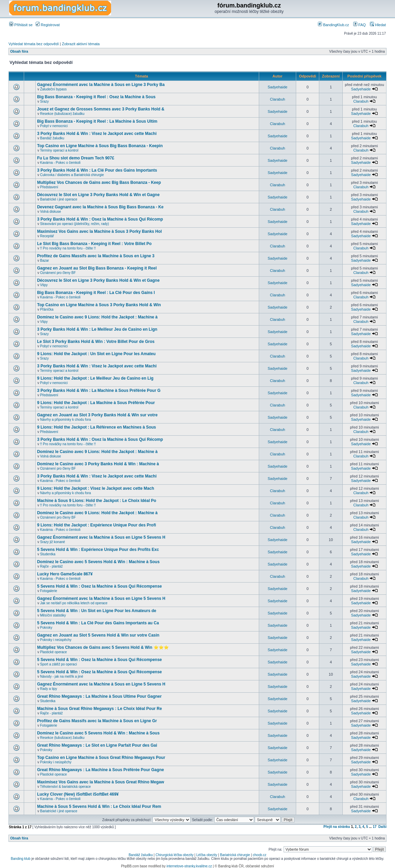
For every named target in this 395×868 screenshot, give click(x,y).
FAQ (360, 25)
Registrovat (48, 25)
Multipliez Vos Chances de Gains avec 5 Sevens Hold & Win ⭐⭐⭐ (103, 647)
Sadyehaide (277, 87)
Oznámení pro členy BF (58, 273)
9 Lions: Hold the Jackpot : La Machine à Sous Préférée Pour (96, 403)
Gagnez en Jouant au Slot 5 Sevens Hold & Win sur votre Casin (98, 635)
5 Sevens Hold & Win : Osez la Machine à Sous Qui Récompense (99, 586)
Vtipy (44, 285)
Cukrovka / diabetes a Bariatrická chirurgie (72, 175)
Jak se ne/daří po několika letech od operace (74, 603)
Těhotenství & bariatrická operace (66, 787)
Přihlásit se (21, 25)
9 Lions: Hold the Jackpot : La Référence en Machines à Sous (96, 427)
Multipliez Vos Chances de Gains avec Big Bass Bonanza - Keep (99, 183)
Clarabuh (278, 99)
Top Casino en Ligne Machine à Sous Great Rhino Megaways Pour (101, 758)
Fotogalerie (49, 591)
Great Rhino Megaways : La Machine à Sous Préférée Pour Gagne (100, 770)
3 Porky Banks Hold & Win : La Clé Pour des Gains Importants (97, 170)
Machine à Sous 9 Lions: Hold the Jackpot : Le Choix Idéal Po (97, 501)
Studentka (48, 554)
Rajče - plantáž (51, 566)
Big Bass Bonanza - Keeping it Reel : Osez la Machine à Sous (96, 97)
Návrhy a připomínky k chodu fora (66, 420)
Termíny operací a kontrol (59, 150)
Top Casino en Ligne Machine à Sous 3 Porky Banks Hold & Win (99, 305)
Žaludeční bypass (53, 89)
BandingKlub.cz (334, 25)
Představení (49, 187)
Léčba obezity (207, 855)
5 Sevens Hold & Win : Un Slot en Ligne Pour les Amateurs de (97, 611)
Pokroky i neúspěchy (56, 640)
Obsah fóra (19, 51)
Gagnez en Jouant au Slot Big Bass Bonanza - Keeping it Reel (97, 268)
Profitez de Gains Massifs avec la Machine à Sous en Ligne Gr (97, 721)
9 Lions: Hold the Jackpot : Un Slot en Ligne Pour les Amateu (96, 354)
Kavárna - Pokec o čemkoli (60, 163)
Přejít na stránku (337, 827)
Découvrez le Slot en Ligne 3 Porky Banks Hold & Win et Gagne (98, 195)
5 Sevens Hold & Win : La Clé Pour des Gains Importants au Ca (98, 623)
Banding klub (21, 859)
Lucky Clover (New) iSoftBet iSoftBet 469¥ (78, 794)
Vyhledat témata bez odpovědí (34, 44)
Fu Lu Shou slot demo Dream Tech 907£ (76, 158)
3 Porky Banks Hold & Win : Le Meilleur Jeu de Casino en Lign (97, 329)
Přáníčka (47, 309)
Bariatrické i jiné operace (59, 199)
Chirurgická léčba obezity (175, 855)
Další (382, 827)
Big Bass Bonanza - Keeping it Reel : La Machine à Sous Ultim (97, 121)
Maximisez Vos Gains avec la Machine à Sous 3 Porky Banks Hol (99, 231)
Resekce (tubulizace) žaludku (62, 114)
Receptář (47, 236)
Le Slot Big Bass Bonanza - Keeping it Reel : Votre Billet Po (94, 244)
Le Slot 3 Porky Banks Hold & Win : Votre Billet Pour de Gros (96, 342)
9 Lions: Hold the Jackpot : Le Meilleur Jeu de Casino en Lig (95, 378)
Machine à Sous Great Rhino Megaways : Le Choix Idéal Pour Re (99, 709)
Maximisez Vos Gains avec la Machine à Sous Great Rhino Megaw (101, 782)
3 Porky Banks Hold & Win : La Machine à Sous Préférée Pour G (99, 390)
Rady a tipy (49, 689)
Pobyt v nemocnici (54, 126)
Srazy (44, 101)
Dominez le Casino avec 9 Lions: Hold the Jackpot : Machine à (97, 317)
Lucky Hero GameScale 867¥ (65, 574)
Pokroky (46, 628)
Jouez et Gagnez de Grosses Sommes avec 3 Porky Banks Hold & (101, 109)
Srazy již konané (52, 542)
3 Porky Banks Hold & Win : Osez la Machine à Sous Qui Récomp (100, 219)
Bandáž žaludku (52, 138)
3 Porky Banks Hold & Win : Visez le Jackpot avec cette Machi (97, 134)
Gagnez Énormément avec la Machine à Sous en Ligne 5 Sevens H (101, 537)
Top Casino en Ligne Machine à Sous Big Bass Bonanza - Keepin (100, 146)
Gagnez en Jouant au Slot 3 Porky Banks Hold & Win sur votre (97, 415)
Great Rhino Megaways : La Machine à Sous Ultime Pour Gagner (99, 696)
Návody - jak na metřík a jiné (62, 676)
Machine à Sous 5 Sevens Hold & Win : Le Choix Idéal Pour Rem (99, 806)
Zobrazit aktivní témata (81, 44)
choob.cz (259, 855)
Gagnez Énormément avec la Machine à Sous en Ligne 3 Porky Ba (101, 85)
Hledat (378, 25)
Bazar (44, 261)
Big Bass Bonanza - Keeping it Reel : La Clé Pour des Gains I (96, 293)
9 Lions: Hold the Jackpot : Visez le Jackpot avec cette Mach (96, 488)
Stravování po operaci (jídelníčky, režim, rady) (75, 224)
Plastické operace (53, 652)
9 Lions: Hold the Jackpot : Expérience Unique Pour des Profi (96, 525)
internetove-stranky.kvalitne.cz (189, 866)
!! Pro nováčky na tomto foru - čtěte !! (68, 248)
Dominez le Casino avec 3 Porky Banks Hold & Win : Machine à (98, 464)
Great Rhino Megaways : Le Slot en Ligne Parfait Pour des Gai (97, 745)
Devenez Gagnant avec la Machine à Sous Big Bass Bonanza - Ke (100, 207)
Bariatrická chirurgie (235, 855)
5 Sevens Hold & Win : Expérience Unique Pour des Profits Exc (98, 550)
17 (374, 827)
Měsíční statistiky (53, 615)
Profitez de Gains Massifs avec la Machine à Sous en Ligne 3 (96, 256)
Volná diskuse (51, 212)
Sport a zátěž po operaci (58, 664)
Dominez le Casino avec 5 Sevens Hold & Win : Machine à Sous (98, 562)
